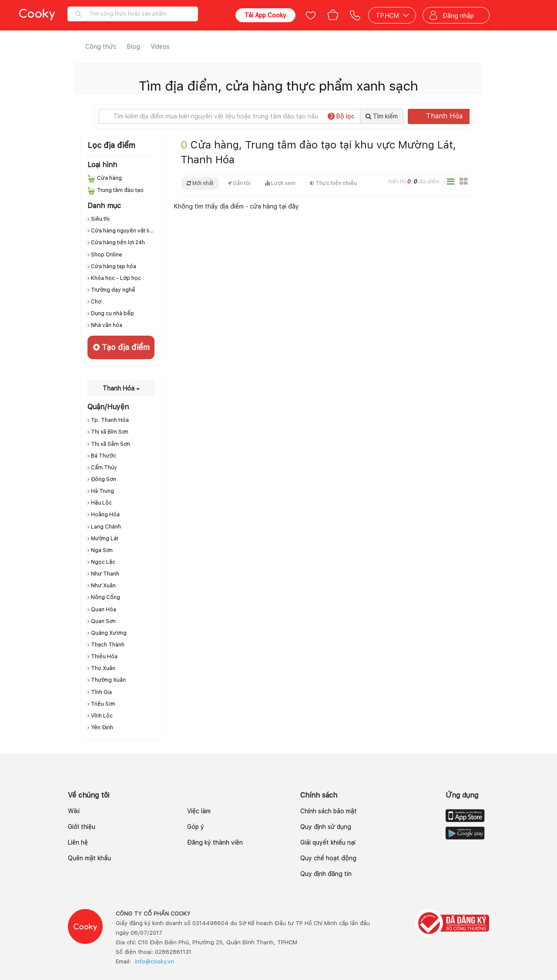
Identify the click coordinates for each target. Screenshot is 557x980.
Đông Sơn (104, 479)
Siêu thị (100, 219)
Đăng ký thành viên (215, 842)
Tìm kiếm (382, 116)
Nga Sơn (102, 550)
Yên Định (102, 727)
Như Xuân (103, 586)
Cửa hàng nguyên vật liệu (123, 231)
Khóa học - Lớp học (116, 278)
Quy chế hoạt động (328, 858)
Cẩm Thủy (104, 468)
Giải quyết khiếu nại (328, 842)
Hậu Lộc (101, 503)
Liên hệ (78, 842)
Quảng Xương (109, 633)
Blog (134, 47)
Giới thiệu (82, 827)
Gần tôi (239, 183)
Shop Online (107, 255)
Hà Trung (102, 491)
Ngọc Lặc (103, 562)
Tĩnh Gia (101, 692)
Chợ (96, 302)
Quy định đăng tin (326, 874)
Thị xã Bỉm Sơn (110, 432)
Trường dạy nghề (113, 290)
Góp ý (196, 827)
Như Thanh (105, 574)
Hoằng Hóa (105, 515)
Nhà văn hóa (107, 325)
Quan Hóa (104, 610)
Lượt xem (280, 183)
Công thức (101, 47)
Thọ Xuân (103, 668)
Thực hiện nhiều (333, 183)
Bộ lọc (341, 116)
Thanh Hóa (450, 116)
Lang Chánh (106, 527)
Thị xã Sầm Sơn (111, 444)
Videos (160, 47)
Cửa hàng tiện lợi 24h (118, 242)
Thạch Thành (108, 645)
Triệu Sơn (103, 704)
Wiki (74, 811)
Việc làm (199, 811)
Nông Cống (106, 597)
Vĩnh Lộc (102, 716)
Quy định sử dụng (326, 827)
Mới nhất (200, 183)
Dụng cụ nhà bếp (112, 313)
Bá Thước (104, 456)
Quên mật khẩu (89, 858)
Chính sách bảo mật (329, 811)
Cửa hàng (109, 178)
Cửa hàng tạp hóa (114, 266)
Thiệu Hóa (104, 657)
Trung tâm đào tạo (120, 190)
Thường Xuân (108, 680)
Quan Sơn (103, 621)
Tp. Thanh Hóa (110, 420)
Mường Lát (105, 539)
